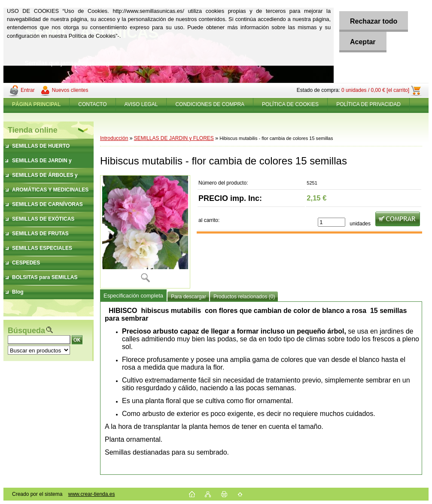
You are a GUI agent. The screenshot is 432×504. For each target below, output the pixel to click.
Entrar (28, 90)
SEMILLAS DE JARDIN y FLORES (174, 138)
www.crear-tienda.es (92, 494)
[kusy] (332, 222)
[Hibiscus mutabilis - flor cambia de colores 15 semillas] (145, 232)
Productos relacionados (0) (244, 297)
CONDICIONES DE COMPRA (210, 104)
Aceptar (363, 42)
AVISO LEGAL (141, 104)
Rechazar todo (374, 21)
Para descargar (189, 297)
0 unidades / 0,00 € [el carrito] (375, 90)
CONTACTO (92, 104)
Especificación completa (133, 296)
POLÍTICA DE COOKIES (290, 104)
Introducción (114, 138)
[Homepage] (37, 104)
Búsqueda (26, 331)
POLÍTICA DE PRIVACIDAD (368, 104)
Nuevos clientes (70, 90)
